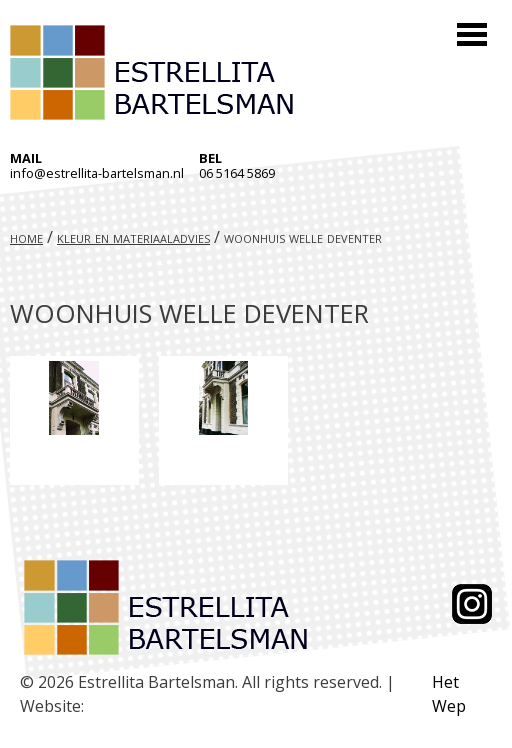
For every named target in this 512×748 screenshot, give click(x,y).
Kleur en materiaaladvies (133, 237)
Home (26, 237)
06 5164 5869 (237, 173)
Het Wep (449, 694)
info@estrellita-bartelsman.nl (97, 173)
